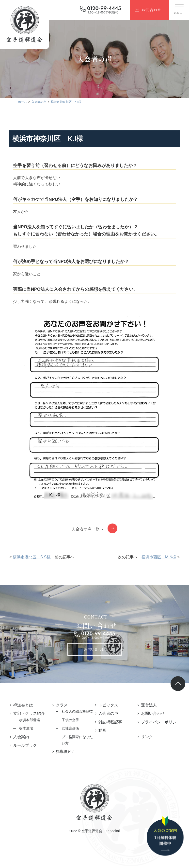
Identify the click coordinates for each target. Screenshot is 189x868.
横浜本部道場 (30, 720)
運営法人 (149, 705)
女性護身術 (70, 728)
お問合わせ (151, 10)
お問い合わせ (94, 649)
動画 (102, 730)
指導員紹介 (66, 751)
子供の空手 (70, 720)
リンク (147, 737)
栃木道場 (26, 728)
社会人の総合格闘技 (77, 711)
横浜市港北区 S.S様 (32, 557)
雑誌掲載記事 (110, 722)
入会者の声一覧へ (87, 529)
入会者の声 (108, 713)
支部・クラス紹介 (29, 713)
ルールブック (25, 745)
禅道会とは (23, 705)
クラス (62, 705)
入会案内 (21, 737)
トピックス (108, 705)
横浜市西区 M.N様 (159, 557)
